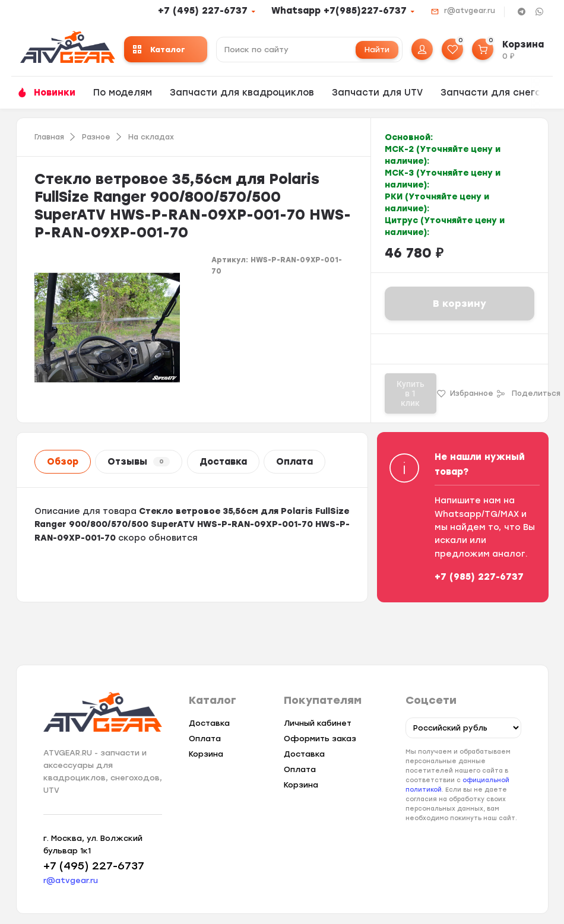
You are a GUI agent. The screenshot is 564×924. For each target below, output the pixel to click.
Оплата (294, 462)
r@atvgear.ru (470, 11)
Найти (377, 50)
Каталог (159, 50)
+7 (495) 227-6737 (203, 11)
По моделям (123, 93)
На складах (151, 137)
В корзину (460, 304)
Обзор (63, 462)
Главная (49, 137)
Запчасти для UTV (377, 93)
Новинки (55, 93)
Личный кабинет (317, 723)
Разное (96, 137)
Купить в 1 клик (411, 393)
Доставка (223, 462)
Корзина (206, 754)
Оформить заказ (319, 739)
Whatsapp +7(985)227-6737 (339, 11)
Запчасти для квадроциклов (242, 93)
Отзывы (139, 462)
